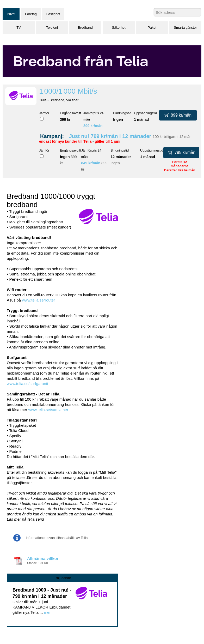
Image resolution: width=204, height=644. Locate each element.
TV (19, 28)
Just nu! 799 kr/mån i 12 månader (110, 136)
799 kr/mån (182, 152)
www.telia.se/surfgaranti (27, 384)
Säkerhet (119, 28)
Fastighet (53, 14)
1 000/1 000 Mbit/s (68, 91)
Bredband (85, 28)
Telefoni (52, 28)
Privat (11, 14)
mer (47, 612)
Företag (31, 14)
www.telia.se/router (38, 300)
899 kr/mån (93, 126)
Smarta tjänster (185, 28)
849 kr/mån (91, 163)
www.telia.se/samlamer (48, 410)
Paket (152, 28)
